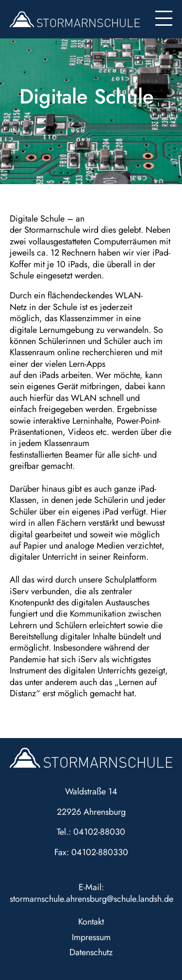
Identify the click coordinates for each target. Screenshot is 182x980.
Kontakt (91, 922)
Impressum (91, 937)
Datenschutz (91, 952)
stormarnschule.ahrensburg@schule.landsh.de (91, 899)
